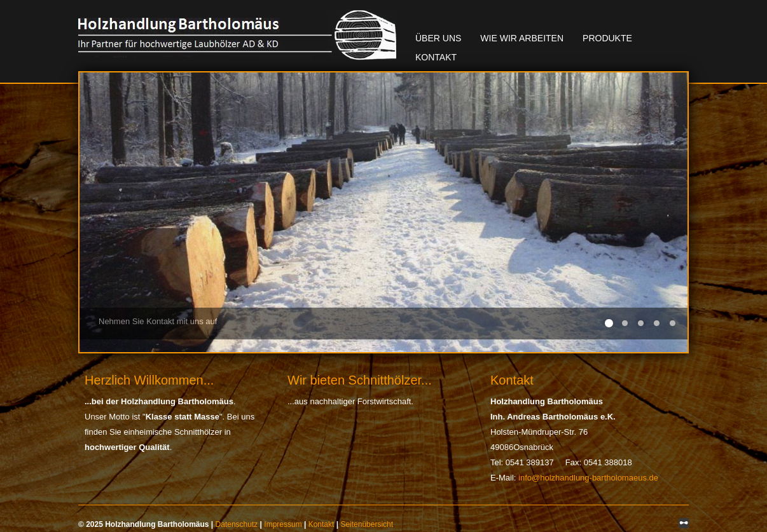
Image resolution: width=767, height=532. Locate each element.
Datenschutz (237, 524)
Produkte (607, 38)
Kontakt (436, 57)
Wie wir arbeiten (522, 38)
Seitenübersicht (367, 524)
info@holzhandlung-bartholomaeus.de (588, 478)
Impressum (283, 524)
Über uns (438, 38)
